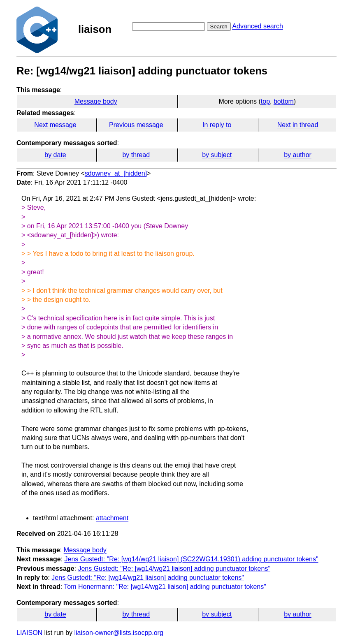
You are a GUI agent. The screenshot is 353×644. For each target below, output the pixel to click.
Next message (55, 125)
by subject (217, 155)
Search (219, 27)
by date (55, 155)
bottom (284, 101)
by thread (136, 155)
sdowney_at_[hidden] (116, 173)
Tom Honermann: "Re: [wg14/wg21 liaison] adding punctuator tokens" (165, 587)
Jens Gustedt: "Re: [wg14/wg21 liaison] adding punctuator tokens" (174, 569)
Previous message (136, 125)
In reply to (217, 125)
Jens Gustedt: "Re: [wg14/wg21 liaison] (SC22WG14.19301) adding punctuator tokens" (192, 559)
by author (298, 155)
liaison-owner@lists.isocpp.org (119, 633)
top (265, 101)
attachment (112, 518)
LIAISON (29, 633)
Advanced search (258, 26)
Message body (96, 101)
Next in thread (298, 125)
